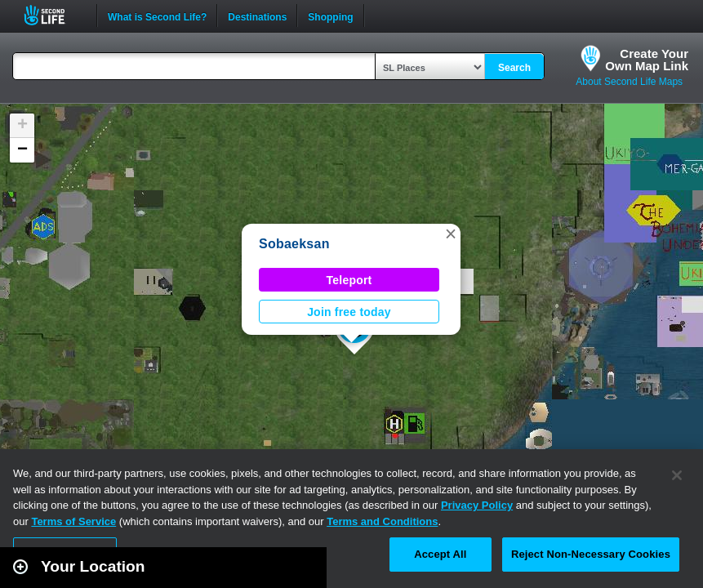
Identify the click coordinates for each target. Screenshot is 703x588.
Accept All (440, 554)
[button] (451, 234)
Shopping (330, 16)
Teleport (349, 280)
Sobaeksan (294, 244)
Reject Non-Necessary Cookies (591, 554)
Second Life (53, 15)
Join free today (349, 312)
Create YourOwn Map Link (647, 60)
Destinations (257, 16)
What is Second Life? (157, 16)
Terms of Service (73, 521)
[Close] (677, 475)
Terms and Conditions (382, 521)
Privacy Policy (477, 505)
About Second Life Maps (629, 82)
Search (514, 68)
